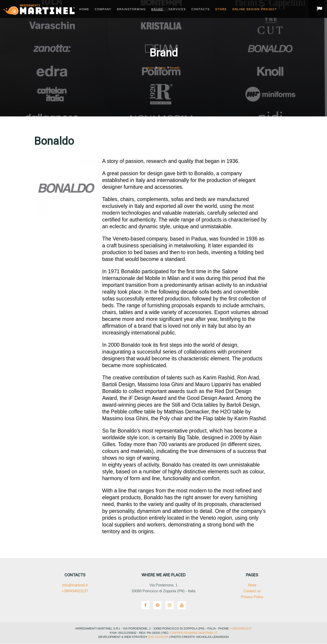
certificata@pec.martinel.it (193, 633)
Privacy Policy (252, 597)
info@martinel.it (75, 585)
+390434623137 (75, 591)
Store (252, 585)
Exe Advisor (158, 637)
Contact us (252, 591)
